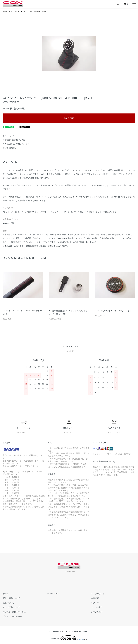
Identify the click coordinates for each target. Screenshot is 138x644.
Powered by (69, 638)
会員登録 (95, 598)
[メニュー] (134, 4)
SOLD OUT (69, 118)
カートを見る (97, 607)
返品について (8, 136)
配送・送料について (11, 598)
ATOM (55, 594)
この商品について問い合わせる (16, 144)
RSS (49, 594)
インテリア (15, 11)
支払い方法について (11, 607)
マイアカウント (98, 594)
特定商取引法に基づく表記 (14, 140)
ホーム (5, 11)
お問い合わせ (97, 612)
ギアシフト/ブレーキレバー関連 (35, 11)
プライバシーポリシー (12, 616)
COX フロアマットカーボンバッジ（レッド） (114, 311)
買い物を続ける (9, 148)
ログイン (95, 603)
